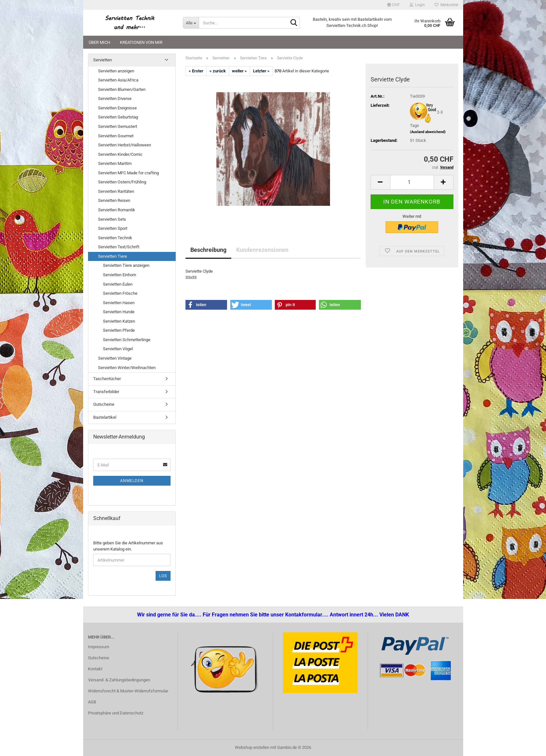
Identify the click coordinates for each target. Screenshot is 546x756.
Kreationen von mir (141, 42)
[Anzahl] (412, 182)
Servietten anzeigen (116, 71)
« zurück (218, 71)
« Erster (196, 71)
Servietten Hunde (119, 312)
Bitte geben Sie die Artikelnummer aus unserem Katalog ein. (128, 546)
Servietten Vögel (118, 349)
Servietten (102, 60)
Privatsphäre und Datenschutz (116, 713)
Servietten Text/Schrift (119, 247)
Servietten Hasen (119, 303)
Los (163, 576)
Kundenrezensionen (262, 250)
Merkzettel (446, 5)
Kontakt (95, 669)
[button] (394, 5)
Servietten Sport (113, 228)
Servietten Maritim (115, 163)
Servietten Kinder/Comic (120, 154)
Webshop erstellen (252, 747)
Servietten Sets (112, 219)
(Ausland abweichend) (428, 132)
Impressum (99, 647)
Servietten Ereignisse (117, 108)
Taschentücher (107, 379)
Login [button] (417, 5)
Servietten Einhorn (120, 275)
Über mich (99, 42)
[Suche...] (191, 23)
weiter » (239, 71)
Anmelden (132, 481)
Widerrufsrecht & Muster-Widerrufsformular (128, 691)
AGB (92, 702)
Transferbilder (106, 392)
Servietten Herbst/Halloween (125, 145)
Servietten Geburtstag (118, 117)
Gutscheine (104, 404)
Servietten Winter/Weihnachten (127, 368)
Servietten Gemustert (118, 126)
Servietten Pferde (119, 330)
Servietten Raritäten (116, 191)
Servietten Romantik (117, 210)
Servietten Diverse (115, 99)
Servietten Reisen (114, 200)
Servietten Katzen (119, 321)
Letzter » (261, 71)
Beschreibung (208, 250)
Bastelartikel (105, 417)
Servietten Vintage (115, 358)
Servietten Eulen (118, 284)
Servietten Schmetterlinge (127, 340)
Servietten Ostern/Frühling (122, 182)
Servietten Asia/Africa (118, 80)
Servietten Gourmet (116, 136)
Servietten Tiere (113, 256)
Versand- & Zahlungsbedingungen (119, 680)
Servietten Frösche (120, 293)
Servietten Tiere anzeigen (126, 265)
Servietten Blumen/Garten (122, 89)
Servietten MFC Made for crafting (128, 173)
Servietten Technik (115, 238)
